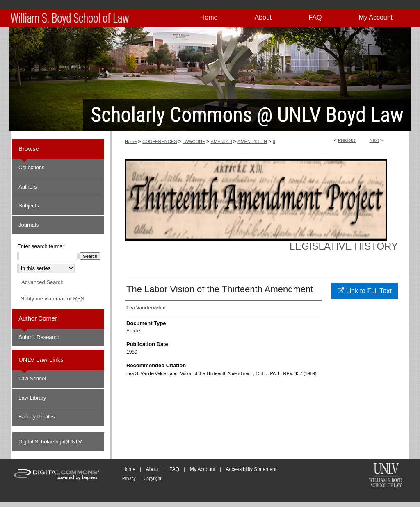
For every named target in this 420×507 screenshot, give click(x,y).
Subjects (29, 206)
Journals (29, 225)
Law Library (32, 398)
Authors (28, 187)
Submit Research (39, 337)
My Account (203, 469)
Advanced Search (42, 282)
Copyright (152, 479)
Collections (32, 167)
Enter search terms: (40, 246)
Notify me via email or (52, 299)
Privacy (129, 479)
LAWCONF (194, 141)
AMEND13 (221, 141)
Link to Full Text (364, 291)
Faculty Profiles (37, 417)
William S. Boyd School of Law (386, 476)
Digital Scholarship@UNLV (50, 442)
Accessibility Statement (251, 469)
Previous (347, 140)
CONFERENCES (160, 141)
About (152, 469)
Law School (32, 379)
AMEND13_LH (252, 141)
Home (131, 141)
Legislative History (344, 246)
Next (374, 140)
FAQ (174, 469)
